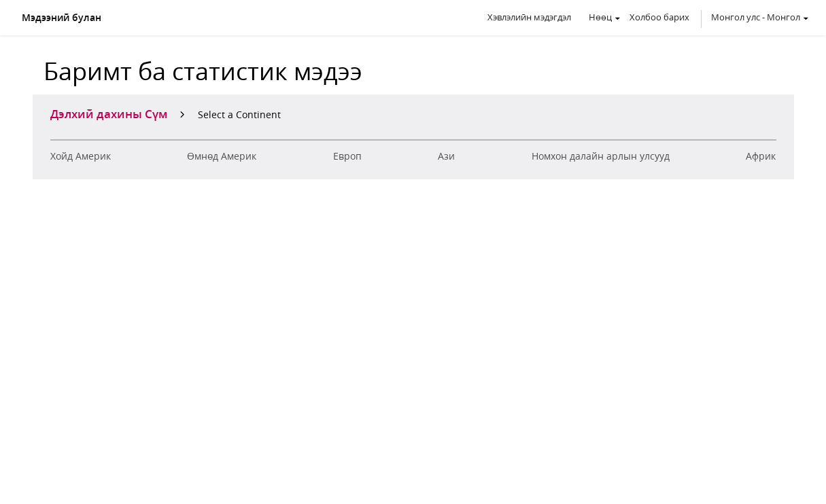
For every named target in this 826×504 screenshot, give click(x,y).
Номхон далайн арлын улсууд (601, 156)
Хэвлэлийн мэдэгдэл (529, 17)
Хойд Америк (81, 156)
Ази (446, 156)
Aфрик (761, 156)
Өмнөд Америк (222, 156)
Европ (347, 156)
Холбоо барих (659, 17)
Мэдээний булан (62, 18)
